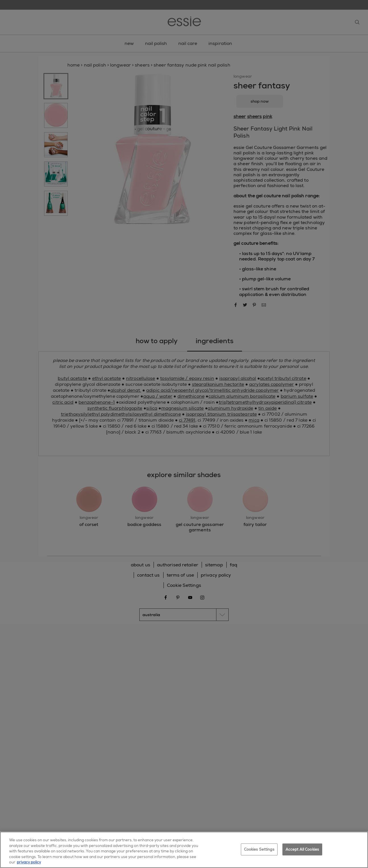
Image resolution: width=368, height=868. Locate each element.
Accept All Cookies (302, 852)
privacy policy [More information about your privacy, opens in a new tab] (29, 865)
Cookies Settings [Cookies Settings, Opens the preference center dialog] (259, 852)
